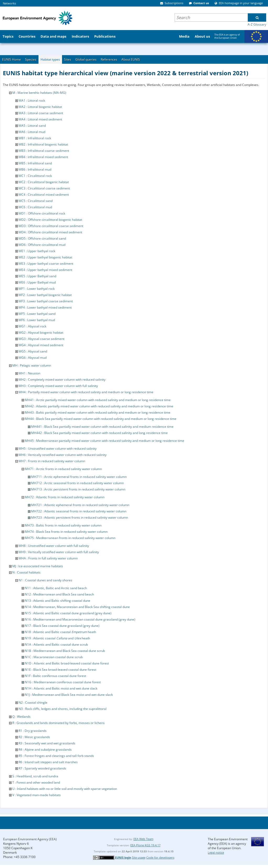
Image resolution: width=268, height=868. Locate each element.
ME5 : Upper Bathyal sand (37, 276)
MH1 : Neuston (29, 373)
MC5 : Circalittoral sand (36, 201)
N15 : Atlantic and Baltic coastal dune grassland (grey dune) (68, 613)
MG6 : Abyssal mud (33, 358)
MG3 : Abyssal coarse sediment (41, 339)
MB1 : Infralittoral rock (35, 138)
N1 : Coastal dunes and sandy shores (45, 580)
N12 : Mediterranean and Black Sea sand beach (59, 594)
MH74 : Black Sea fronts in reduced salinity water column (66, 532)
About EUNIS (131, 59)
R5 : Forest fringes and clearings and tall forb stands (56, 756)
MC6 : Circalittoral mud (35, 207)
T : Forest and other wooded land (36, 782)
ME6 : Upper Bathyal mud (37, 282)
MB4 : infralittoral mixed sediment (43, 157)
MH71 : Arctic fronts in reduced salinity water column (63, 469)
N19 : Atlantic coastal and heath (57, 638)
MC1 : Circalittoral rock (35, 176)
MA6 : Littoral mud (32, 132)
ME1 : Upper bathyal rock (37, 251)
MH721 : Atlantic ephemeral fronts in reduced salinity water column (80, 505)
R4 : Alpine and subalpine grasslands (45, 750)
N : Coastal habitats (26, 572)
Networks (9, 3)
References (109, 59)
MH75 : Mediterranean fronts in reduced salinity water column (70, 538)
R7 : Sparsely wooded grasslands (42, 768)
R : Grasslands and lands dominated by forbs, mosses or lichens (58, 723)
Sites (68, 59)
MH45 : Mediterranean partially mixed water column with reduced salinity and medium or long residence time (105, 441)
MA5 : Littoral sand (32, 126)
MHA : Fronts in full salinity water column (48, 558)
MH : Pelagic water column (32, 365)
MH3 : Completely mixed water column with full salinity (58, 386)
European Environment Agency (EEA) (30, 839)
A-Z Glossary (257, 24)
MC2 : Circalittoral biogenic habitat (44, 182)
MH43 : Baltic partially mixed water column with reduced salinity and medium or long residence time (98, 412)
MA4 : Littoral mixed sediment (40, 119)
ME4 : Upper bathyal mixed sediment (45, 270)
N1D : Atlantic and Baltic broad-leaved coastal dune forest (67, 663)
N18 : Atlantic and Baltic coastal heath (60, 632)
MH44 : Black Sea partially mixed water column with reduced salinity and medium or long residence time (101, 419)
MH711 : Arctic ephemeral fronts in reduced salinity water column (79, 477)
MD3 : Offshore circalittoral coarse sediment (51, 226)
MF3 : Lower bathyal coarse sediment (46, 301)
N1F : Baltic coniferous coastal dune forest (55, 676)
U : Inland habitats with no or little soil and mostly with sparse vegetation (65, 789)
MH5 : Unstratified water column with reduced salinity (58, 449)
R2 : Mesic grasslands (34, 737)
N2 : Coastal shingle (33, 702)
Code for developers (160, 857)
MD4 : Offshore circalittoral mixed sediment (50, 232)
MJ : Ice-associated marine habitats (38, 566)
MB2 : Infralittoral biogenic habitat (43, 144)
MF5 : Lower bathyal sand (37, 314)
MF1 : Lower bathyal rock (37, 289)
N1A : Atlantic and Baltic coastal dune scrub (56, 644)
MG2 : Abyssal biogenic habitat (41, 332)
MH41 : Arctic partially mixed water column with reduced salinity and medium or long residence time (98, 400)
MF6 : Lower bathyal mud (37, 320)
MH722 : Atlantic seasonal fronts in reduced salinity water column (79, 511)
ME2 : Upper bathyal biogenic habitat (45, 257)
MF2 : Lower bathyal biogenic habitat (45, 295)
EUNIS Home (12, 59)
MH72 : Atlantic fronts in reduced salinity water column (65, 497)
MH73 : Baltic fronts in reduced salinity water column (63, 525)
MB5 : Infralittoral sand (35, 163)
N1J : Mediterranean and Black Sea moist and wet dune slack (69, 695)
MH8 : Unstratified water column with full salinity (54, 546)
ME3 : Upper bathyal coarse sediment (46, 264)
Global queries (86, 59)
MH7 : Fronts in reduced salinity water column (52, 461)
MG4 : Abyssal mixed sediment (41, 345)
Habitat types (50, 59)
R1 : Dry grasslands (33, 731)
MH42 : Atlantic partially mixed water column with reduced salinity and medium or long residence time (99, 406)
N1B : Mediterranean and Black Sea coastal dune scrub (65, 651)
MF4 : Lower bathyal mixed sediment (45, 307)
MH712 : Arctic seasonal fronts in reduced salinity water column (77, 483)
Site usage (139, 857)
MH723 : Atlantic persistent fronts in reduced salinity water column (80, 517)
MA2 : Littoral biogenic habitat (40, 107)
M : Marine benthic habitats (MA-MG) (39, 93)
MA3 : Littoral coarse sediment (41, 113)
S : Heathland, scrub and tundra (35, 776)
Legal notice (216, 852)
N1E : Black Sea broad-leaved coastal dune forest (61, 670)
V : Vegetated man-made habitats (37, 795)
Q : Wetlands (21, 717)
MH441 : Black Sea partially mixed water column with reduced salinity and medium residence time (102, 427)
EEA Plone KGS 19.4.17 (145, 845)
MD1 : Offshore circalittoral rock (42, 213)
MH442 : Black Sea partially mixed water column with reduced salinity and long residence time (99, 433)
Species (31, 59)
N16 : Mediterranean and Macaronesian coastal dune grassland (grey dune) (80, 619)
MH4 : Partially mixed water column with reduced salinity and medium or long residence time (86, 392)
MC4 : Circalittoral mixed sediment (44, 195)
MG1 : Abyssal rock (32, 326)
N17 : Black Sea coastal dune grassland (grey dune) (62, 626)
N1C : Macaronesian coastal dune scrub (54, 657)
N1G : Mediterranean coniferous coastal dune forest (63, 682)
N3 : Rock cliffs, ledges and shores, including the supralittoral (63, 709)
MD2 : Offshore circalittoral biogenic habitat (50, 220)
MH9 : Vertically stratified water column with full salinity (59, 552)
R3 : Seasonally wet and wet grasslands (47, 743)
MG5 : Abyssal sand (33, 351)
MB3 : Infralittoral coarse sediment (44, 151)
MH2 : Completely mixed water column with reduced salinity (62, 380)
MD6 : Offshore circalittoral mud (42, 245)
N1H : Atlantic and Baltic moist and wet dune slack (61, 688)
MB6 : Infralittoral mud (35, 169)
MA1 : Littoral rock (32, 100)
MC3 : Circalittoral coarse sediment (44, 188)
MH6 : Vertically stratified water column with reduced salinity (63, 455)
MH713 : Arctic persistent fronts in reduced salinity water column (78, 489)
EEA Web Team (143, 839)
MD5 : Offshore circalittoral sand (42, 238)
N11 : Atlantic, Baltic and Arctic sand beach (56, 588)
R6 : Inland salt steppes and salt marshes (48, 762)
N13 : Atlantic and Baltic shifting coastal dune (58, 601)
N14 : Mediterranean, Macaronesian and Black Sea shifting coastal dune (77, 607)
